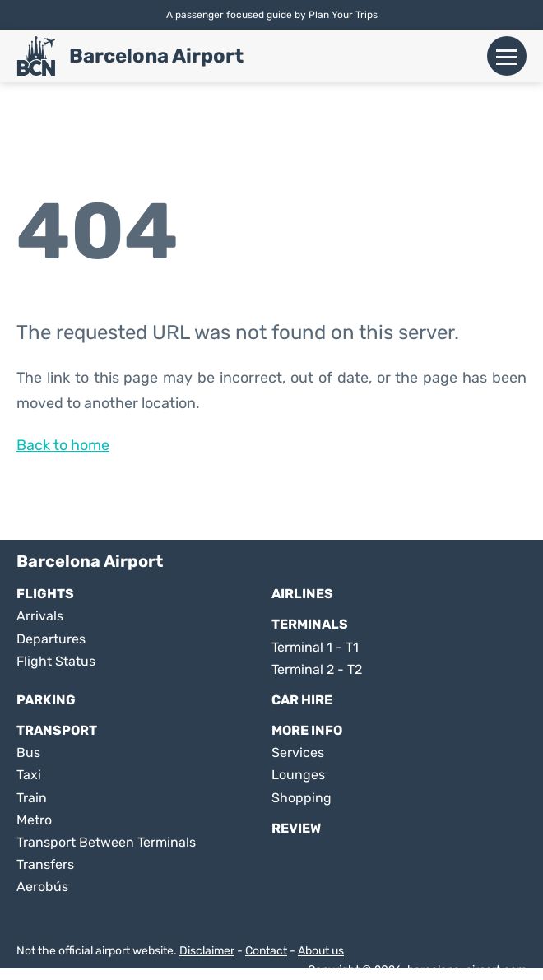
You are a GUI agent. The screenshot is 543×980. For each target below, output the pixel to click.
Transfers (45, 864)
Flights (45, 594)
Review (296, 828)
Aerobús (42, 887)
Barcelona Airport (156, 56)
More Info (307, 730)
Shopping (302, 798)
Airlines (302, 594)
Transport (57, 730)
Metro (34, 820)
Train (32, 798)
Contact (266, 951)
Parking (46, 700)
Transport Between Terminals (106, 842)
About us (321, 951)
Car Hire (302, 700)
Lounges (298, 775)
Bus (28, 752)
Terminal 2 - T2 (317, 669)
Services (298, 752)
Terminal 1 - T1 (315, 647)
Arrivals (40, 616)
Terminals (310, 624)
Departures (51, 639)
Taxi (29, 775)
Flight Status (56, 661)
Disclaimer (207, 951)
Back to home (63, 445)
